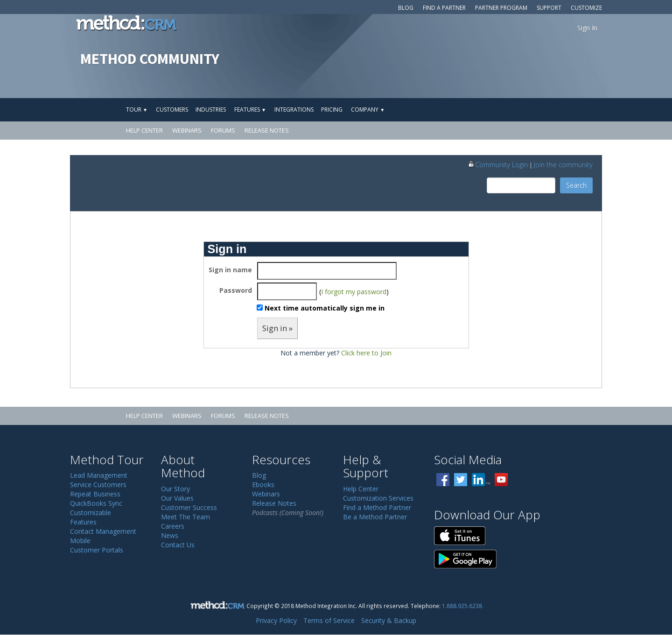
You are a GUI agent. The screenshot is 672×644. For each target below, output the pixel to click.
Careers (173, 526)
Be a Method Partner (375, 517)
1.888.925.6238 (462, 606)
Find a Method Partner (377, 507)
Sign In (587, 28)
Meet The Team (185, 517)
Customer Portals (97, 550)
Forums (223, 130)
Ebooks (263, 485)
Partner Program (501, 8)
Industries (211, 110)
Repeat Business (95, 494)
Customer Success (189, 507)
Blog (406, 8)
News (170, 535)
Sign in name (230, 270)
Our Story (175, 489)
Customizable (91, 513)
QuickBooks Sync (96, 503)
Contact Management (103, 531)
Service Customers (98, 485)
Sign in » (277, 328)
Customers (172, 110)
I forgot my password (354, 292)
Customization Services (378, 498)
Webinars (187, 130)
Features (250, 110)
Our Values (177, 498)
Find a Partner (444, 8)
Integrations (294, 110)
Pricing (332, 110)
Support (549, 8)
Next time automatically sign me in (325, 308)
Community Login (498, 164)
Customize (586, 8)
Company (368, 110)
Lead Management (99, 475)
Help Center (144, 130)
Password (236, 290)
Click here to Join (366, 353)
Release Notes (267, 130)
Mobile (80, 541)
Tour (137, 110)
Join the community (563, 164)
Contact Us (178, 545)
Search (576, 185)
